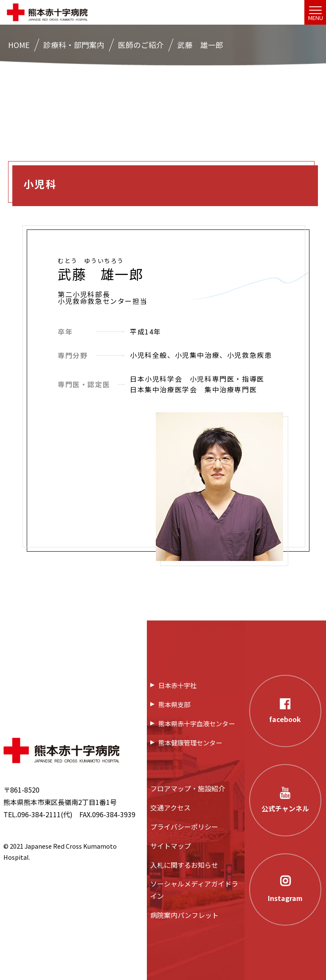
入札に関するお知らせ (184, 865)
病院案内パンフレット (184, 915)
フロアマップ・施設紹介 (188, 788)
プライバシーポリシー (184, 827)
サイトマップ (171, 846)
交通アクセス (170, 807)
